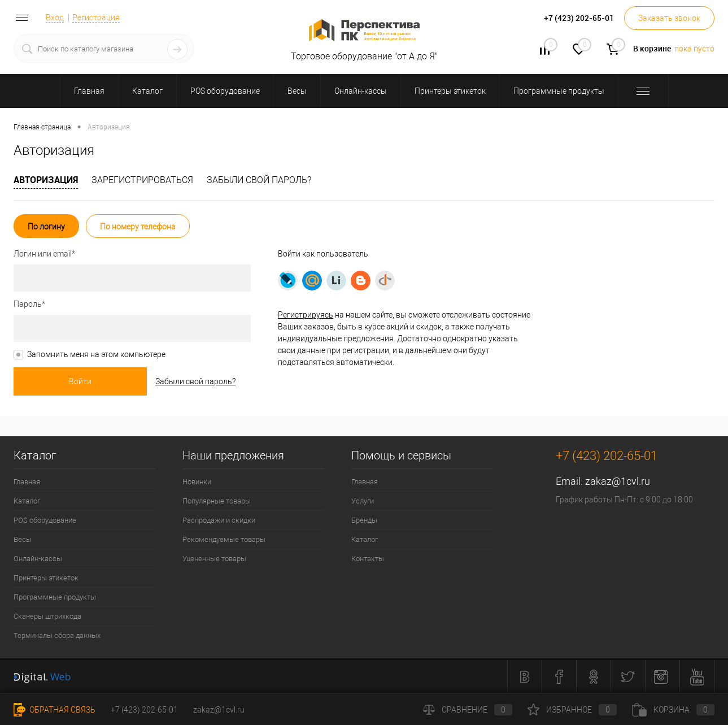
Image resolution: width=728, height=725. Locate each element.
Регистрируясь (306, 315)
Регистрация (96, 18)
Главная (27, 482)
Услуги (363, 501)
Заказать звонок (669, 18)
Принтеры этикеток (46, 578)
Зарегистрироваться (142, 180)
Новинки (197, 482)
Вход (55, 18)
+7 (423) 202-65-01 (144, 710)
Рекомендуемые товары (224, 539)
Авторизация (46, 180)
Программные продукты (55, 597)
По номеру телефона (138, 227)
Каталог (27, 501)
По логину (46, 227)
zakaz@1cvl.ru (618, 481)
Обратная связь (55, 710)
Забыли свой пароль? (259, 180)
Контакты (368, 559)
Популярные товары (217, 501)
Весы (23, 539)
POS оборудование (45, 520)
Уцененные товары (214, 559)
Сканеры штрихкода (47, 616)
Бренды (364, 520)
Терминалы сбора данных (57, 635)
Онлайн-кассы (38, 559)
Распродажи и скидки (219, 520)
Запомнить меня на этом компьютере (96, 354)
